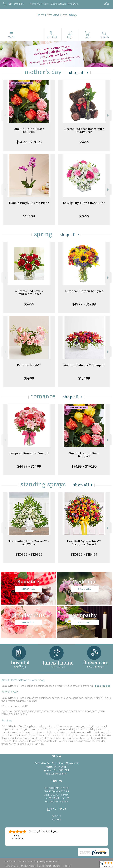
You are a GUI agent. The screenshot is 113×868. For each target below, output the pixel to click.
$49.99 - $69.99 (84, 304)
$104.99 (84, 378)
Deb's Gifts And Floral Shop (57, 15)
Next (108, 115)
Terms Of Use (11, 866)
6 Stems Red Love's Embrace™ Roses (29, 292)
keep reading (103, 686)
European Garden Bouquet (84, 291)
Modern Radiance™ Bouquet (84, 365)
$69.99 (29, 378)
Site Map (68, 866)
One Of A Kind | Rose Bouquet (29, 130)
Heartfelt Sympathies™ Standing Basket (84, 543)
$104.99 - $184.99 (84, 554)
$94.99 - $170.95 (29, 142)
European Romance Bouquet (29, 453)
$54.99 (84, 142)
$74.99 (84, 216)
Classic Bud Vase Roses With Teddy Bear (84, 130)
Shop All (77, 73)
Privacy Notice (28, 866)
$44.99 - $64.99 (29, 466)
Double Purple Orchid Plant (29, 203)
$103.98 (29, 216)
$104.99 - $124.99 (29, 554)
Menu (11, 37)
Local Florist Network (49, 866)
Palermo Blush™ (29, 365)
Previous (5, 115)
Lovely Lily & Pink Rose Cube (84, 203)
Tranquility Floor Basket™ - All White (29, 543)
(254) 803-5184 (16, 4)
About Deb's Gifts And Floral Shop (23, 680)
